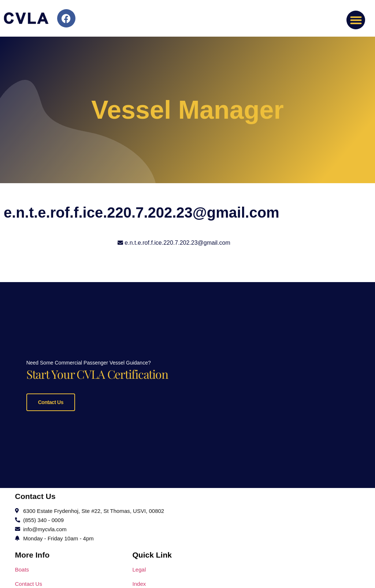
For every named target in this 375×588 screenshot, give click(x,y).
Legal (139, 568)
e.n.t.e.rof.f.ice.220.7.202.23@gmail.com (177, 243)
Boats (22, 568)
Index (139, 582)
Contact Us (51, 402)
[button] (356, 20)
